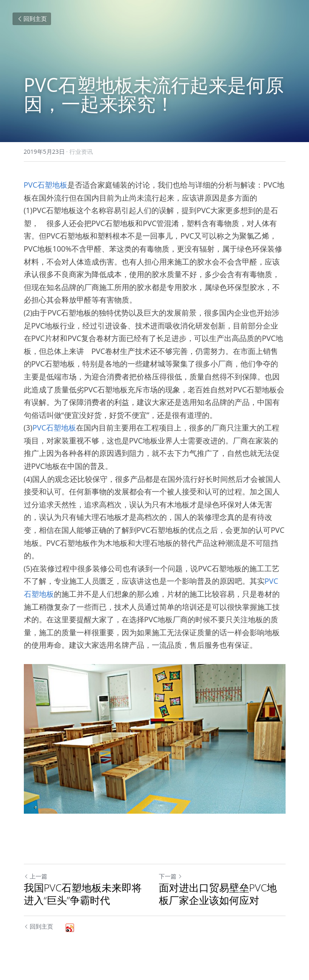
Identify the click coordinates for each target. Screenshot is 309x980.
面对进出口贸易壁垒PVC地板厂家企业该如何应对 (218, 894)
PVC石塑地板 (46, 185)
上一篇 (36, 876)
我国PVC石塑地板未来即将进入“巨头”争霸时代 (83, 894)
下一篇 (171, 876)
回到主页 (32, 19)
